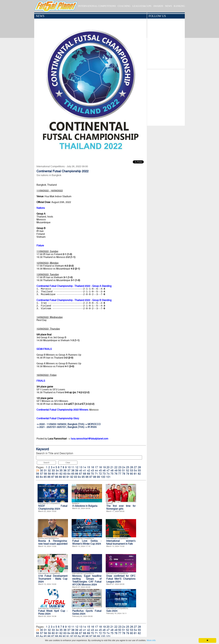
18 (100, 467)
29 (38, 470)
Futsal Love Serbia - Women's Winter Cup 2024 (87, 542)
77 (120, 474)
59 (49, 474)
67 (81, 474)
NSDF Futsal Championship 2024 (53, 507)
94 (79, 477)
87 (53, 477)
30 (42, 470)
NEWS (168, 6)
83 (38, 477)
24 (124, 467)
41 (85, 470)
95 (83, 477)
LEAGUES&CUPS (142, 6)
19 (104, 467)
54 (135, 470)
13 (81, 467)
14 (85, 467)
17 (96, 467)
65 (73, 474)
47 (108, 470)
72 (100, 474)
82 (139, 474)
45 (100, 470)
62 (61, 474)
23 (120, 467)
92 (72, 477)
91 (68, 477)
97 (91, 477)
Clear (68, 463)
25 (128, 467)
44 (96, 470)
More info (151, 640)
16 (92, 467)
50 (120, 470)
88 (57, 477)
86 (49, 477)
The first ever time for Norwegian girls (121, 507)
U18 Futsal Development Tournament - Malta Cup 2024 (53, 579)
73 (104, 474)
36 (65, 470)
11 (73, 467)
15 (89, 467)
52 (128, 470)
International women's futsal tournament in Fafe (121, 542)
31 (45, 470)
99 (98, 477)
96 (87, 477)
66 (77, 474)
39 (77, 470)
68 (85, 474)
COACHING (124, 6)
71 (96, 474)
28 (139, 467)
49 (116, 470)
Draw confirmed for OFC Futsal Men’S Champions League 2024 (121, 579)
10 (69, 467)
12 (77, 467)
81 (135, 474)
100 (103, 477)
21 (112, 467)
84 (41, 477)
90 (64, 477)
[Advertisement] (166, 97)
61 (57, 474)
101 (108, 477)
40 (81, 470)
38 (73, 470)
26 (132, 467)
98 (95, 477)
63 (65, 474)
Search (46, 463)
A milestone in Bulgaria (85, 506)
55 (139, 470)
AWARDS (158, 6)
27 (135, 467)
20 (108, 467)
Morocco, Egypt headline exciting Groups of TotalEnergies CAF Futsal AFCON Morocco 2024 (87, 580)
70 (92, 474)
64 (69, 474)
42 (89, 470)
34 (57, 470)
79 (128, 474)
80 (132, 474)
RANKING (179, 6)
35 (61, 470)
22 (116, 467)
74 (108, 474)
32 (49, 470)
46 (104, 470)
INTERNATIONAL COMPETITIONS (97, 6)
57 (42, 474)
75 (112, 474)
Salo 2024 (112, 611)
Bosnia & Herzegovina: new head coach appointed (53, 542)
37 (69, 470)
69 (89, 474)
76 (116, 474)
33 (53, 470)
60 (53, 474)
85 (45, 477)
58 (45, 474)
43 (92, 470)
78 (124, 474)
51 (124, 470)
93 (76, 477)
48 (112, 470)
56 (38, 474)
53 (132, 470)
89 (60, 477)
